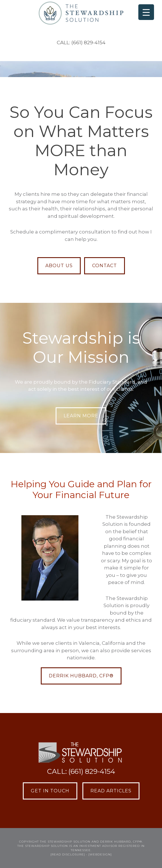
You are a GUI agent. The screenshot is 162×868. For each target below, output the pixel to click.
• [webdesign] (99, 854)
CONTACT (105, 266)
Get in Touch (50, 791)
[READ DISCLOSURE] (68, 854)
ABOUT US (59, 266)
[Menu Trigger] (146, 12)
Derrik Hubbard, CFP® (81, 676)
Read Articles (111, 791)
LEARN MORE (81, 416)
